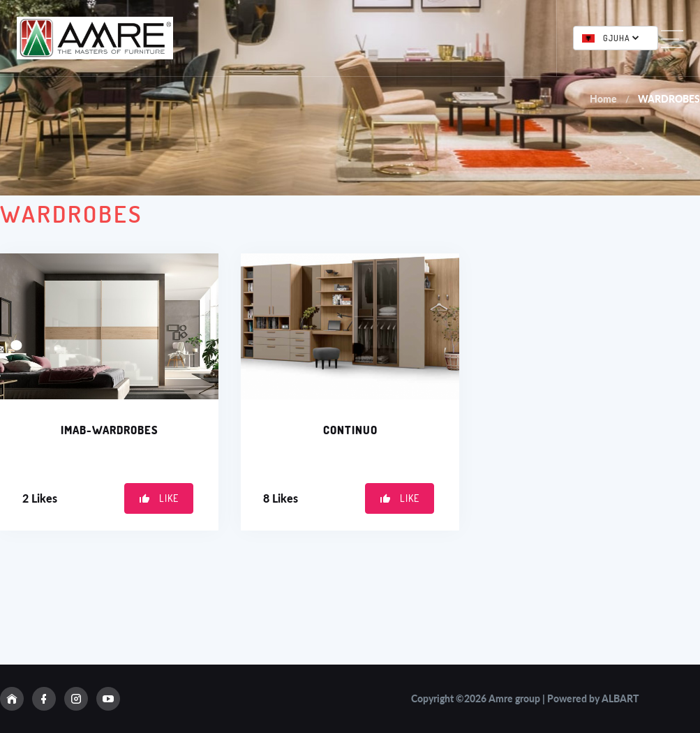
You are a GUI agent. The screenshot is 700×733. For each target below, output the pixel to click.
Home (603, 99)
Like (159, 498)
